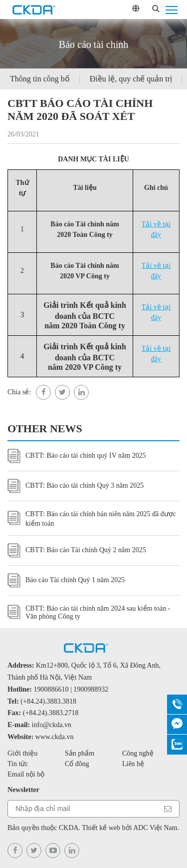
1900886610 (51, 689)
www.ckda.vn (55, 737)
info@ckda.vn (52, 725)
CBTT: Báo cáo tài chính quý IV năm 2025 (77, 456)
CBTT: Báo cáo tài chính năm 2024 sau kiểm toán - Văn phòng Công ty (89, 612)
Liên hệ (133, 764)
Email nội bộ (26, 774)
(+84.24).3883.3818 (48, 701)
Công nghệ (138, 753)
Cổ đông (77, 764)
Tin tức (18, 764)
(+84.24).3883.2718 (51, 713)
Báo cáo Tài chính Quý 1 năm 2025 (66, 580)
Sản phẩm (80, 753)
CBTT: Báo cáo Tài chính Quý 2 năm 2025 (77, 550)
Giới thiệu (22, 753)
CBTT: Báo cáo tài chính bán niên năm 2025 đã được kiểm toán (92, 519)
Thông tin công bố (40, 79)
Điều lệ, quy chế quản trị (131, 79)
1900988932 (91, 689)
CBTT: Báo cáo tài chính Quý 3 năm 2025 (76, 486)
